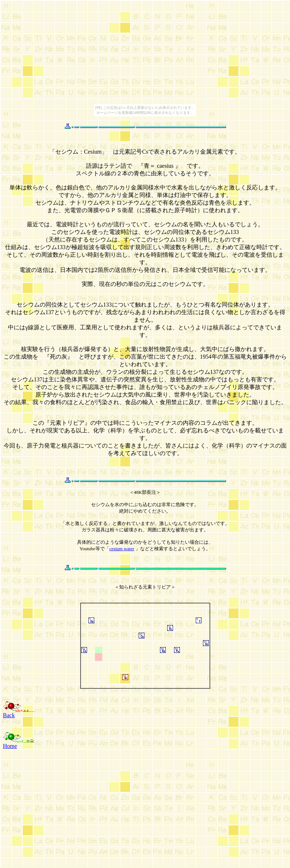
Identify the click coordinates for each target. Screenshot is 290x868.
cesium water (122, 549)
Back (9, 715)
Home (10, 746)
